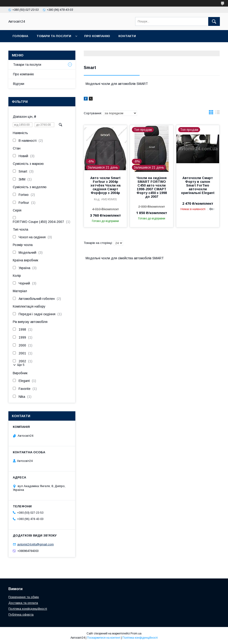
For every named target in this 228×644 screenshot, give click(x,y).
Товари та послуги (54, 36)
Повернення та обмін (24, 597)
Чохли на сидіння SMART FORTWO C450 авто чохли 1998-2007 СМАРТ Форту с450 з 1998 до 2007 (152, 187)
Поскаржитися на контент (104, 638)
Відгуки (19, 84)
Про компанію (97, 36)
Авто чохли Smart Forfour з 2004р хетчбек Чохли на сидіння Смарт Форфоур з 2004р (105, 185)
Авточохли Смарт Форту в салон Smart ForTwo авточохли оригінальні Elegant (198, 185)
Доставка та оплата (23, 603)
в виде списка (218, 113)
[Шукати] (214, 21)
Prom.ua (136, 634)
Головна (20, 36)
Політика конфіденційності (28, 609)
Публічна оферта (21, 615)
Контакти (127, 36)
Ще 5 (21, 365)
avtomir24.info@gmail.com (35, 544)
